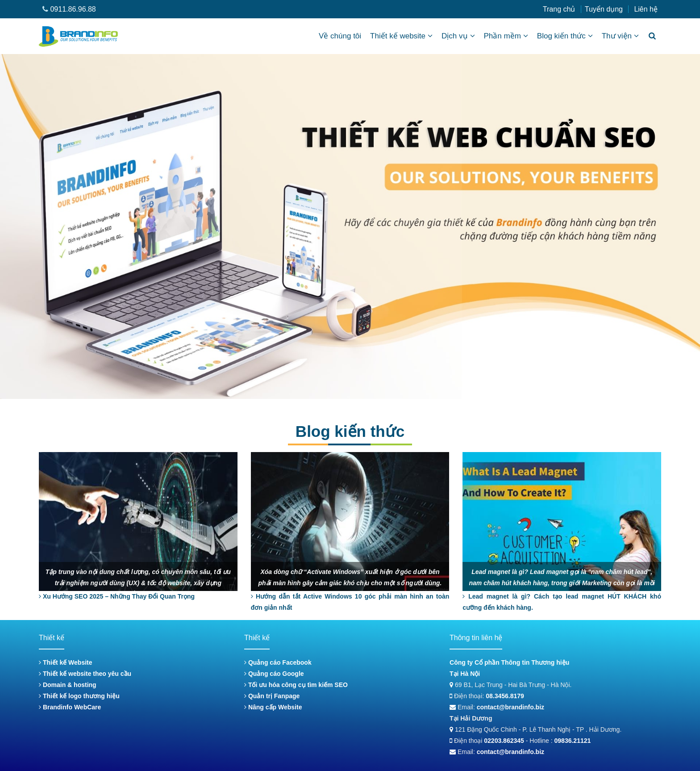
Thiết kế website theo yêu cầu (85, 674)
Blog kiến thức (565, 36)
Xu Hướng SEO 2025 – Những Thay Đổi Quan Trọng (117, 596)
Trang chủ (559, 9)
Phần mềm (506, 36)
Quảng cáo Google (274, 674)
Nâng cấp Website (273, 707)
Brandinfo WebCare (70, 707)
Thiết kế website (401, 36)
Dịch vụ (458, 36)
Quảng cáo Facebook (278, 662)
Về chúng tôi (340, 36)
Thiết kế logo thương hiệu (79, 696)
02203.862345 (504, 741)
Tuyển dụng (604, 9)
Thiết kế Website (66, 662)
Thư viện (620, 36)
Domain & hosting (68, 685)
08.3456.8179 (505, 696)
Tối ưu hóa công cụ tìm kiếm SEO (296, 685)
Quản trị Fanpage (272, 696)
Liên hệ (646, 9)
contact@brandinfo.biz (510, 707)
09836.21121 (573, 741)
